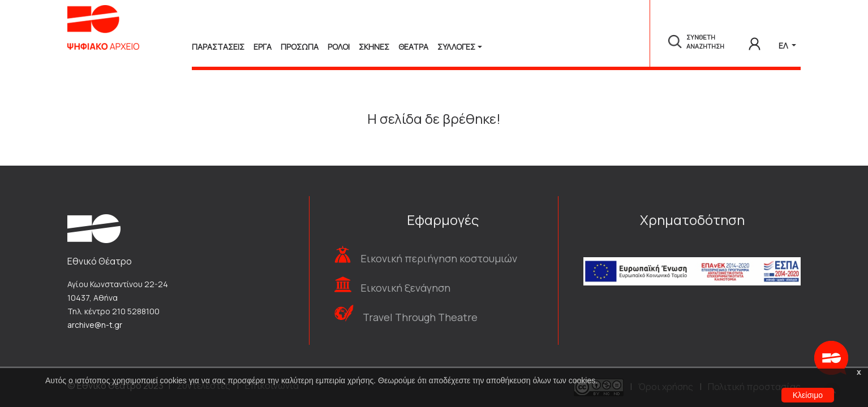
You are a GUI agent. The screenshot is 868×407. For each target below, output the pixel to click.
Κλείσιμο (808, 395)
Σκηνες (374, 47)
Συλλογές (456, 47)
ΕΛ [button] (784, 46)
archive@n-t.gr (95, 325)
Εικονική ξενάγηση (405, 288)
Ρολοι (339, 47)
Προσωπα (300, 47)
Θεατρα (413, 47)
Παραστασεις (218, 47)
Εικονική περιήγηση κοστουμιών (439, 258)
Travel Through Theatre (420, 317)
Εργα (263, 47)
